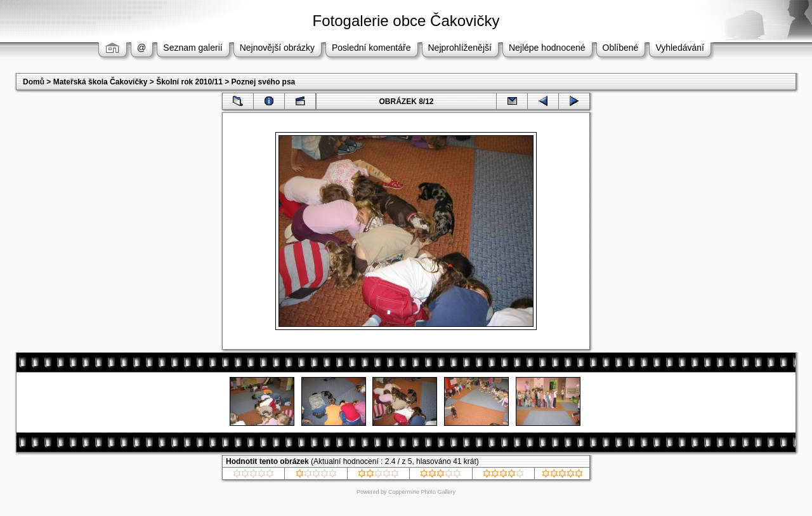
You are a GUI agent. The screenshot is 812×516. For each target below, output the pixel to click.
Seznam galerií (193, 48)
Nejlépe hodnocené (547, 48)
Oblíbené (621, 48)
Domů (34, 82)
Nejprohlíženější (460, 48)
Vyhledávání (680, 48)
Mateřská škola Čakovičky (101, 82)
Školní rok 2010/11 (189, 82)
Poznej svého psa (264, 82)
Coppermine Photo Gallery (422, 492)
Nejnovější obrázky (277, 48)
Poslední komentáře (371, 48)
